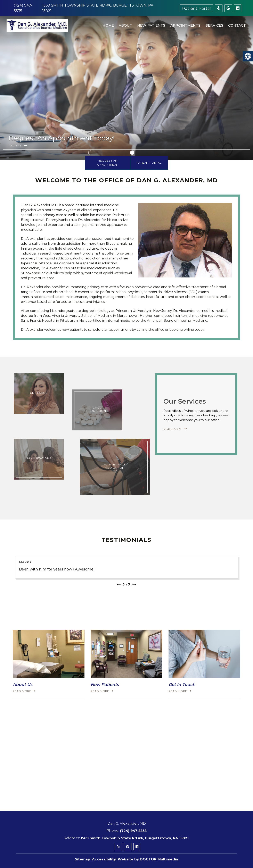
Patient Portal (196, 8)
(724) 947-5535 (133, 831)
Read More (173, 429)
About (124, 24)
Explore (16, 146)
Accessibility (104, 859)
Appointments (184, 24)
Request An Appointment (108, 163)
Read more (22, 691)
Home (107, 24)
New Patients (150, 24)
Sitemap (83, 859)
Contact (235, 24)
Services (213, 24)
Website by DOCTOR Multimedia (148, 859)
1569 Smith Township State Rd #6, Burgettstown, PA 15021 (135, 838)
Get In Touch (182, 685)
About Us (23, 685)
